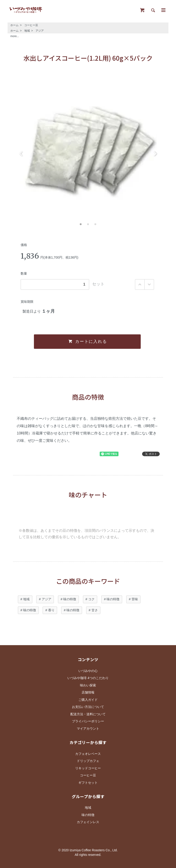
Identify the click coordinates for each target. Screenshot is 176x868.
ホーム (14, 25)
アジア (40, 31)
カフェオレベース (88, 754)
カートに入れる (87, 341)
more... (15, 36)
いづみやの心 (88, 671)
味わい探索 (88, 685)
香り (51, 610)
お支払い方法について (88, 707)
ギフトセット (88, 783)
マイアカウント (88, 729)
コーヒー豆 (31, 25)
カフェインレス (88, 822)
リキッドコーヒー (88, 768)
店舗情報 (88, 692)
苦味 (135, 599)
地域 (27, 31)
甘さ (95, 610)
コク (91, 599)
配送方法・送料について (88, 714)
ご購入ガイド (88, 700)
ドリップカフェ (88, 761)
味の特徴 (70, 599)
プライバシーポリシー (88, 721)
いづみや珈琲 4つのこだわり (88, 678)
